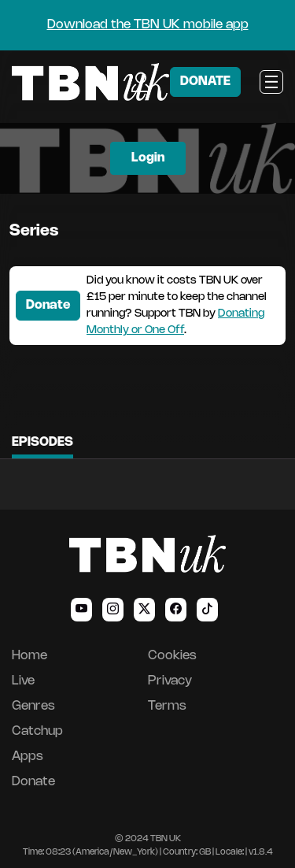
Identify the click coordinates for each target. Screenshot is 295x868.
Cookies (172, 656)
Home (29, 656)
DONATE (205, 82)
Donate (48, 305)
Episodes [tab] (42, 442)
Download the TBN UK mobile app (148, 25)
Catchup (37, 731)
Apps (28, 757)
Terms (167, 706)
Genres (33, 706)
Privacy (170, 681)
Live (23, 681)
